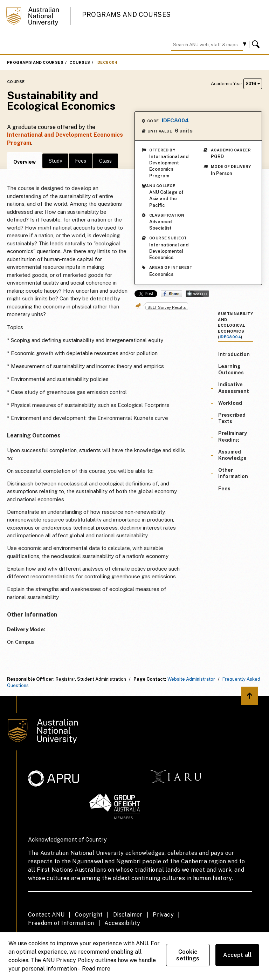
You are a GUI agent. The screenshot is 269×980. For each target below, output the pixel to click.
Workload (230, 403)
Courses (80, 62)
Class (105, 161)
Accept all (237, 955)
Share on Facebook (171, 294)
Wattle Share (197, 294)
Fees (81, 161)
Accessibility (122, 923)
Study (55, 161)
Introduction (234, 354)
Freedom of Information (61, 923)
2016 (253, 84)
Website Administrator (191, 679)
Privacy (163, 915)
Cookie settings (188, 955)
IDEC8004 (107, 62)
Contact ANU (46, 915)
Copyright (89, 915)
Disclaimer (128, 915)
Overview (25, 162)
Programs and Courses (126, 15)
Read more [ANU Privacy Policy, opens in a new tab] (96, 969)
